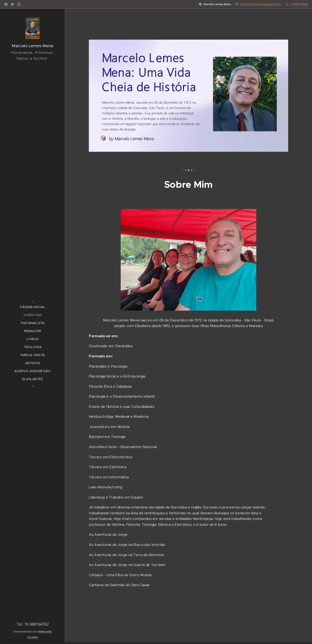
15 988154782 (299, 4)
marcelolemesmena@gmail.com (261, 4)
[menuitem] (32, 307)
